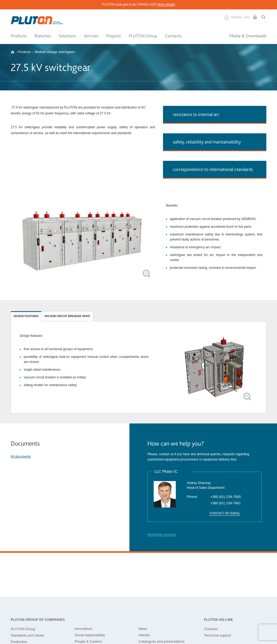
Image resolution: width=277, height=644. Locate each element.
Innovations (83, 629)
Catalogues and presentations (162, 641)
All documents (21, 457)
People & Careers (88, 641)
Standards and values (27, 635)
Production (19, 642)
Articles (144, 635)
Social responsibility (90, 635)
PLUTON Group (143, 36)
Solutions (67, 36)
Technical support (217, 635)
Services (91, 36)
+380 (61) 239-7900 (225, 497)
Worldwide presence (162, 535)
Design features (26, 316)
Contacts (173, 36)
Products (19, 36)
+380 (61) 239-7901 (225, 503)
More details (166, 5)
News (143, 629)
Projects (113, 36)
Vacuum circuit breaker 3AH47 (67, 316)
